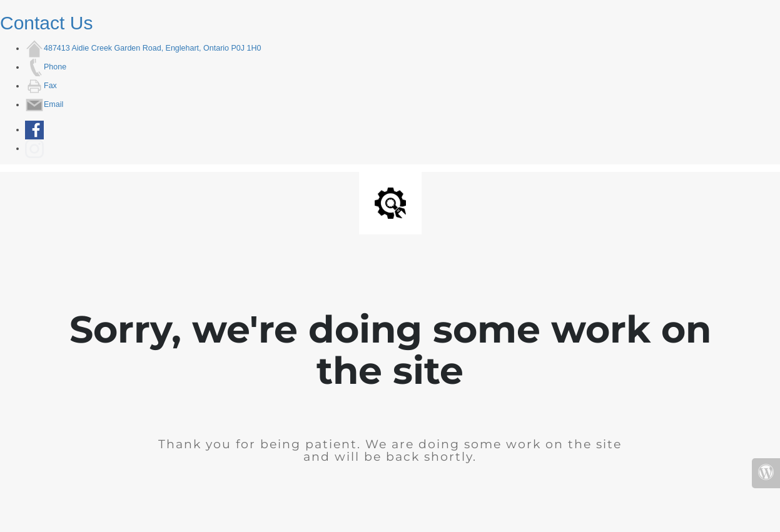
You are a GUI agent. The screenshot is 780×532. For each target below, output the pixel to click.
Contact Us (46, 23)
